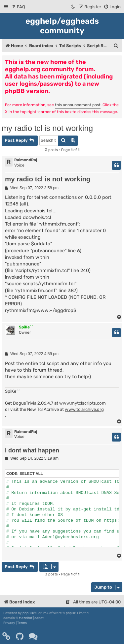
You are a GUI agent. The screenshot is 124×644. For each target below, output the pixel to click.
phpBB (28, 613)
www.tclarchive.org (84, 409)
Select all (31, 474)
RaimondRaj (26, 160)
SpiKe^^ (26, 327)
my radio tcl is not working (47, 128)
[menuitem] (18, 7)
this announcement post (78, 105)
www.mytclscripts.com (83, 403)
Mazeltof (26, 618)
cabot (39, 618)
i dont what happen (32, 450)
